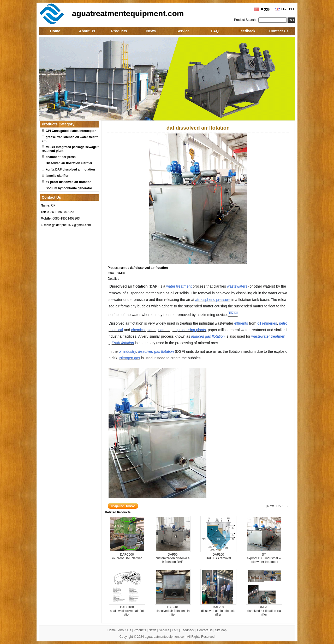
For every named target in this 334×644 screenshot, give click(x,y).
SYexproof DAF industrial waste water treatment (264, 558)
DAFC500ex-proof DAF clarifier (127, 556)
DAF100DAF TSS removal (218, 556)
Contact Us (279, 31)
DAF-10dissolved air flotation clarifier (173, 611)
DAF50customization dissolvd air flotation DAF (172, 558)
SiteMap (221, 630)
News (151, 31)
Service (183, 31)
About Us (87, 31)
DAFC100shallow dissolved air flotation (127, 611)
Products (119, 31)
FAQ (215, 31)
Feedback (247, 31)
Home (55, 31)
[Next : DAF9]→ (277, 506)
